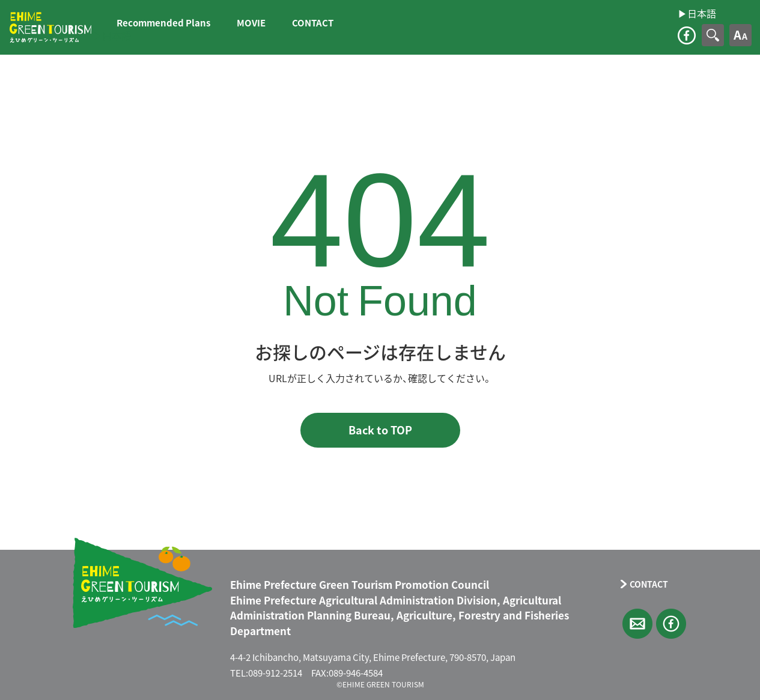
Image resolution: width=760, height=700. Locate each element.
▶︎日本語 (112, 35)
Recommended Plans (163, 23)
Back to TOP (380, 430)
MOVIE (251, 23)
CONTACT (313, 23)
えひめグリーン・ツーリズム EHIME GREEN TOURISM (50, 28)
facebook (687, 35)
